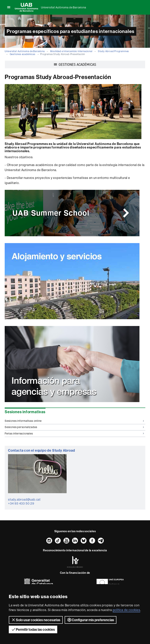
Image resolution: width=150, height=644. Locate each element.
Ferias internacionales (74, 433)
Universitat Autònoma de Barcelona (63, 7)
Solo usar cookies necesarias (36, 620)
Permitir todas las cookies (33, 629)
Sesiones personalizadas (74, 427)
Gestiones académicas (23, 54)
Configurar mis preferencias (91, 620)
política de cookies (126, 610)
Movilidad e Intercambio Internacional (71, 51)
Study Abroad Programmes (113, 51)
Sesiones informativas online (74, 421)
